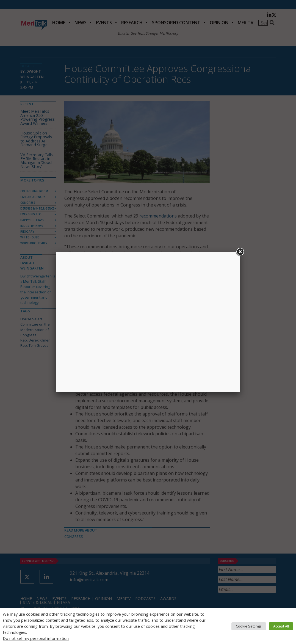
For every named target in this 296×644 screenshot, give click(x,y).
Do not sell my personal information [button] (36, 638)
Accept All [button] (281, 626)
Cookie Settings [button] (249, 626)
